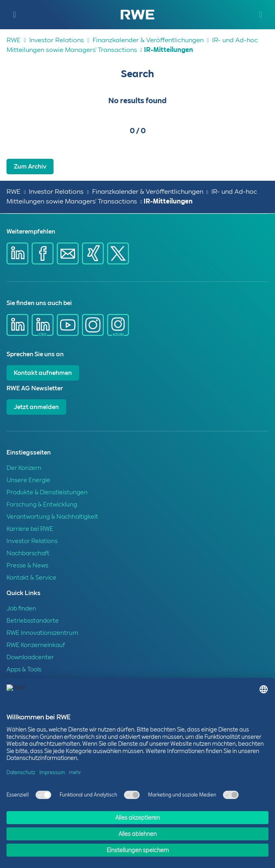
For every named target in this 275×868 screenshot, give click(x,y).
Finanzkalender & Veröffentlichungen (148, 40)
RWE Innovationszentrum (42, 633)
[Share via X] (118, 253)
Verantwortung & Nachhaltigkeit (52, 517)
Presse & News (27, 565)
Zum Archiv (30, 167)
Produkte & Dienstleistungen (47, 492)
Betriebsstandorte (33, 621)
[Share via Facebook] (43, 253)
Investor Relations (57, 40)
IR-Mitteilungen (169, 50)
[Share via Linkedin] (17, 253)
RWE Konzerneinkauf (36, 645)
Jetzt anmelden (36, 407)
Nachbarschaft (28, 553)
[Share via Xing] (93, 253)
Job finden (21, 608)
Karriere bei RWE (30, 529)
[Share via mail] (68, 253)
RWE (14, 40)
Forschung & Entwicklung (42, 504)
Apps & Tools (24, 669)
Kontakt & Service (31, 578)
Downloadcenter (30, 657)
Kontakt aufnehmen (43, 373)
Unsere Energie (28, 480)
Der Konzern (24, 468)
